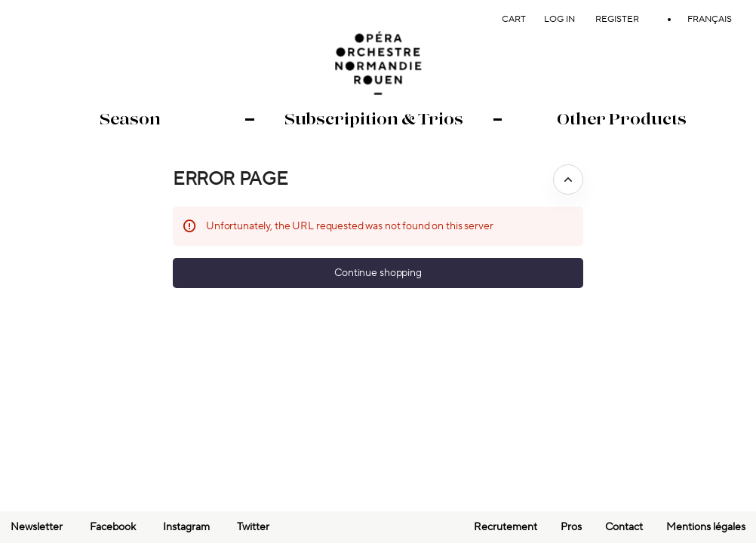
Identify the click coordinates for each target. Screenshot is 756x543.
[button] (378, 273)
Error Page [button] (230, 179)
